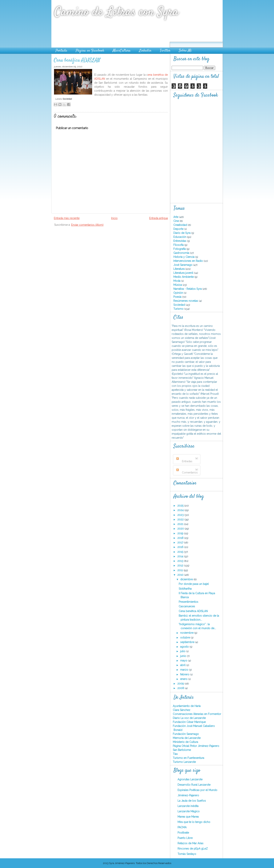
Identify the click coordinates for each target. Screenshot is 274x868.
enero (184, 679)
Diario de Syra (182, 233)
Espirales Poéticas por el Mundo (197, 790)
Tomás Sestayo (187, 854)
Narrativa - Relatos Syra (188, 289)
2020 (181, 529)
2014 (181, 556)
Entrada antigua (159, 218)
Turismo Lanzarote (184, 762)
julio (183, 651)
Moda (177, 281)
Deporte (179, 229)
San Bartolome (182, 750)
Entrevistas (180, 241)
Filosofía (179, 245)
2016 (181, 547)
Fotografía (180, 249)
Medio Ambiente (184, 277)
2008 (181, 688)
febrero (185, 674)
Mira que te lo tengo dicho (194, 822)
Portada (61, 51)
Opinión (179, 293)
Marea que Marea (188, 817)
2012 (181, 565)
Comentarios (187, 473)
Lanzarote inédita (188, 806)
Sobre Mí (185, 51)
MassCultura (122, 51)
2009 (181, 684)
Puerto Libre (185, 838)
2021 (181, 524)
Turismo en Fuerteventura (188, 758)
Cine (176, 221)
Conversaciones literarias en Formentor (197, 714)
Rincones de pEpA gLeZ (193, 849)
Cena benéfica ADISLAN (77, 60)
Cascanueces (187, 606)
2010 (181, 575)
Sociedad (67, 99)
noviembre (187, 633)
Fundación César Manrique (189, 722)
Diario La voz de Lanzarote (189, 718)
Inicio (114, 218)
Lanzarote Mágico (189, 811)
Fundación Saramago (186, 734)
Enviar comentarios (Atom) (87, 225)
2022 (181, 519)
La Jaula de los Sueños (192, 801)
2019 (181, 533)
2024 (181, 510)
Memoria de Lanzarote (187, 738)
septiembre (188, 642)
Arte (176, 217)
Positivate (183, 833)
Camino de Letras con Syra (116, 12)
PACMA (182, 827)
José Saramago (183, 265)
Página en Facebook (90, 51)
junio (184, 656)
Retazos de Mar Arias (190, 843)
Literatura (179, 269)
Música (178, 285)
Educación (180, 237)
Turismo (179, 309)
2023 (181, 515)
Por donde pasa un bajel (194, 584)
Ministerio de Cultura (185, 742)
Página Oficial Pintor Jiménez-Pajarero (196, 746)
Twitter (165, 51)
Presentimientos (188, 602)
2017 (181, 542)
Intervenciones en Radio (188, 261)
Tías (175, 754)
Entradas (184, 461)
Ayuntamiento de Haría (187, 706)
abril (183, 665)
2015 (181, 552)
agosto (185, 647)
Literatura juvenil (184, 273)
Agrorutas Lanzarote (190, 779)
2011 (180, 570)
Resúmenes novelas (186, 301)
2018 (181, 538)
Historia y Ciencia (184, 257)
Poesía (178, 297)
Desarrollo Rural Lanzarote (194, 785)
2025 (181, 506)
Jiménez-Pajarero (188, 795)
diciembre (187, 579)
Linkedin (145, 51)
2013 (181, 561)
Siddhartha (185, 589)
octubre (185, 638)
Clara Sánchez (182, 710)
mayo (184, 661)
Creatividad (181, 225)
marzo (185, 670)
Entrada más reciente (67, 218)
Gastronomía (182, 253)
